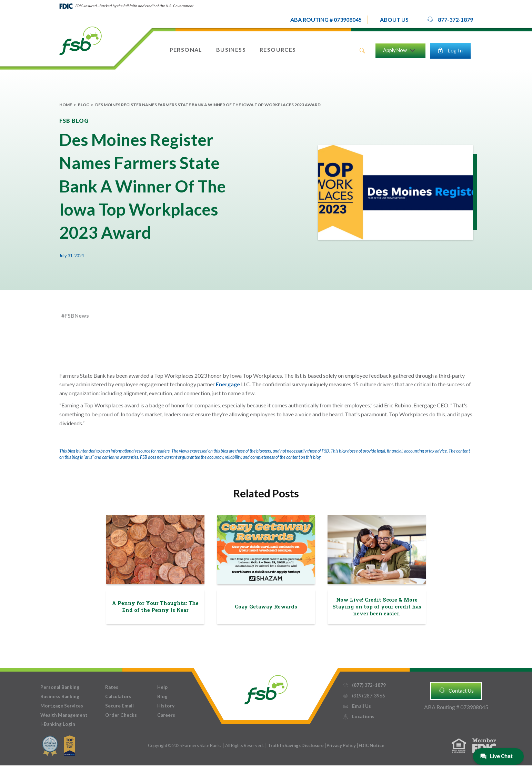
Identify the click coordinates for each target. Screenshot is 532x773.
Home (66, 105)
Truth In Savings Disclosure (296, 745)
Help (162, 687)
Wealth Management (64, 715)
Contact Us (456, 690)
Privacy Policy (342, 745)
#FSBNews (75, 315)
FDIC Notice (372, 745)
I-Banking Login (58, 724)
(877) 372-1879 (364, 685)
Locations (359, 717)
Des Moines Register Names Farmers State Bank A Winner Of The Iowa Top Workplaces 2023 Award (208, 105)
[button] (394, 20)
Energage (228, 384)
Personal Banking (60, 687)
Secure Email (119, 706)
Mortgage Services (62, 706)
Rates (112, 687)
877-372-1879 (450, 19)
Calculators (118, 696)
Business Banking (60, 696)
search (362, 51)
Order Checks (121, 715)
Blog (84, 105)
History (166, 706)
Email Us (357, 706)
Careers (166, 715)
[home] (81, 40)
